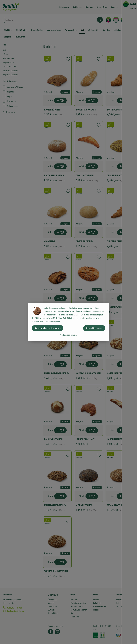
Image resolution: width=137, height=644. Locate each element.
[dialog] (68, 322)
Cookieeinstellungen (68, 335)
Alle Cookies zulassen (94, 328)
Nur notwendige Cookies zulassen (48, 328)
